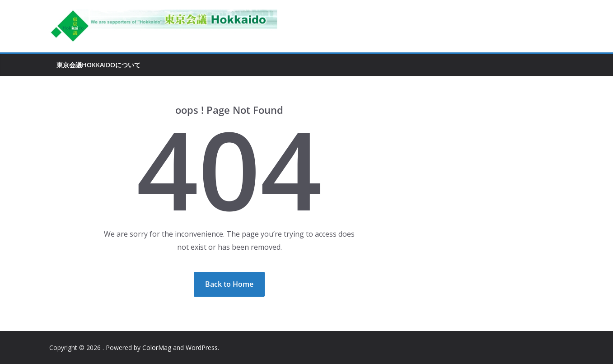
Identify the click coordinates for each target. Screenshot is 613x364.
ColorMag (157, 348)
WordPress (202, 348)
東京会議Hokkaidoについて (98, 65)
